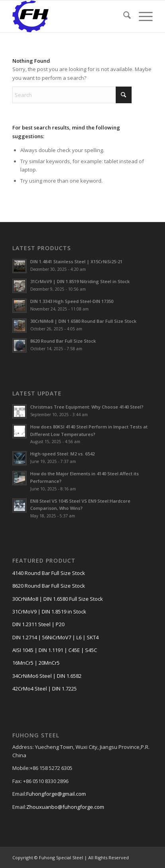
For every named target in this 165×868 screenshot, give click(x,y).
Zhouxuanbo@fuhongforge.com (65, 807)
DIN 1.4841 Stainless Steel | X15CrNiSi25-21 (76, 261)
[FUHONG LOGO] (68, 16)
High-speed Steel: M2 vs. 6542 (62, 454)
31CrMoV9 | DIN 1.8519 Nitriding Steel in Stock (80, 281)
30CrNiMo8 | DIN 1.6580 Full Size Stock (58, 599)
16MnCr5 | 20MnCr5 (36, 663)
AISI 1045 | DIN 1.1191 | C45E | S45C (55, 650)
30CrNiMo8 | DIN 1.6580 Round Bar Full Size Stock (83, 321)
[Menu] (142, 16)
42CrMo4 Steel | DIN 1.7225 (45, 689)
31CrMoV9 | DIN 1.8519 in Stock (49, 611)
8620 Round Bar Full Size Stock (63, 341)
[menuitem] (123, 16)
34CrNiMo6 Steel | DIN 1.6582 (47, 676)
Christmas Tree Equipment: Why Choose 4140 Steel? (87, 407)
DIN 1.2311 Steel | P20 (38, 624)
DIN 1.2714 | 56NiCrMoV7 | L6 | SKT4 (55, 637)
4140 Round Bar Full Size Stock (49, 573)
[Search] (123, 16)
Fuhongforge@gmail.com (56, 794)
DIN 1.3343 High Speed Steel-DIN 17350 (72, 301)
